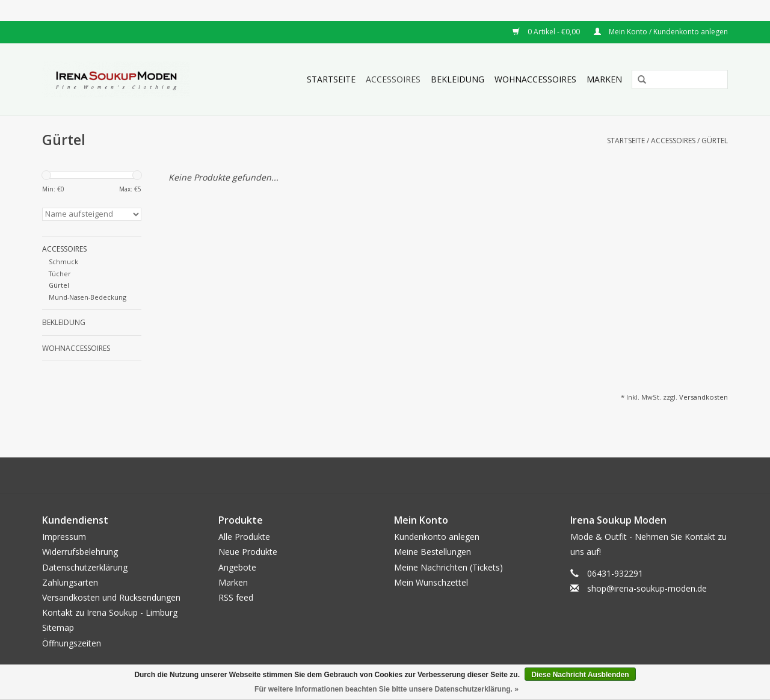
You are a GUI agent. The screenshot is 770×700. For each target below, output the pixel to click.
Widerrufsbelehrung (80, 552)
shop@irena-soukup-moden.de (647, 588)
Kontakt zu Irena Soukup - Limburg (110, 612)
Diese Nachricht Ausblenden (580, 675)
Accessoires (393, 79)
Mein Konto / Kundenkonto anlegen (661, 32)
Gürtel (715, 141)
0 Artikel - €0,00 (547, 32)
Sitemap (58, 627)
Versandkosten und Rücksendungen (111, 597)
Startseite (331, 79)
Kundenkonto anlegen (437, 537)
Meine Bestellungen (433, 552)
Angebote (237, 567)
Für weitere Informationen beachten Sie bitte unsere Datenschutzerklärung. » (387, 689)
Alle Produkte (244, 537)
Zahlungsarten (70, 582)
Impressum (64, 537)
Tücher (60, 274)
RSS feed (236, 597)
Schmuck (63, 262)
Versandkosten (704, 397)
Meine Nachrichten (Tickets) (448, 567)
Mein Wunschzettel (431, 582)
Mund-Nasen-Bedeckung (88, 297)
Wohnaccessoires (535, 79)
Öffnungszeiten (72, 643)
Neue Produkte (248, 552)
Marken (604, 79)
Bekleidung (457, 79)
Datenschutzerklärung (85, 567)
